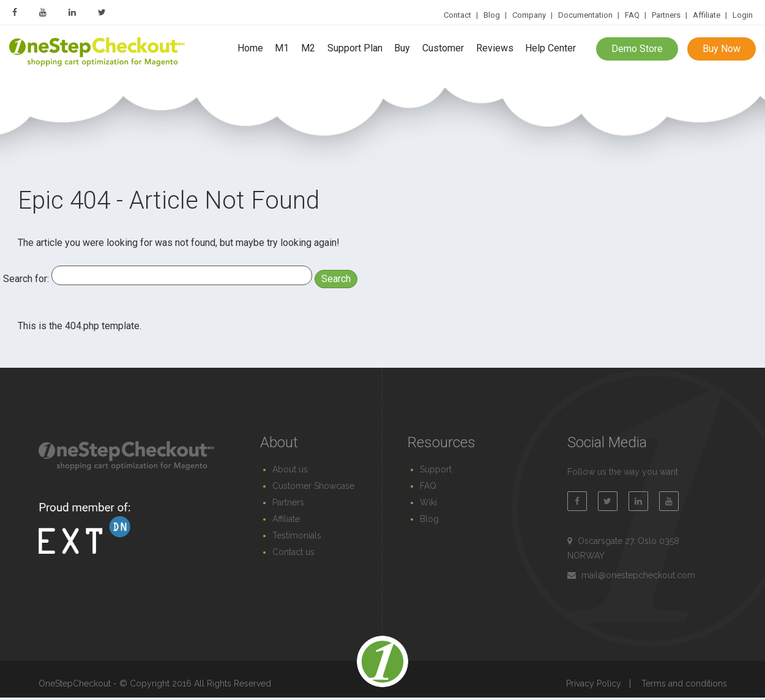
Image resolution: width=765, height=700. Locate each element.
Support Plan (355, 49)
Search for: (26, 279)
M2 (308, 49)
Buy (402, 49)
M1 (282, 49)
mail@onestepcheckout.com (638, 575)
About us (290, 469)
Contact (457, 15)
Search (336, 279)
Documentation (585, 15)
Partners (666, 15)
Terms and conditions (684, 683)
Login (743, 15)
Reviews (495, 49)
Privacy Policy (594, 683)
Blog (492, 15)
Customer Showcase (313, 486)
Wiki (428, 502)
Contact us (293, 552)
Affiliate (707, 15)
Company (529, 15)
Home (250, 49)
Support (436, 469)
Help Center (550, 49)
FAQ (632, 15)
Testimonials (297, 535)
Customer (443, 49)
